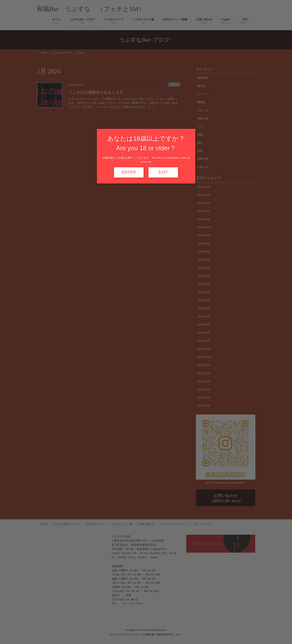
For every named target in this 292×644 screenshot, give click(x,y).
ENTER (129, 172)
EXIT (163, 172)
